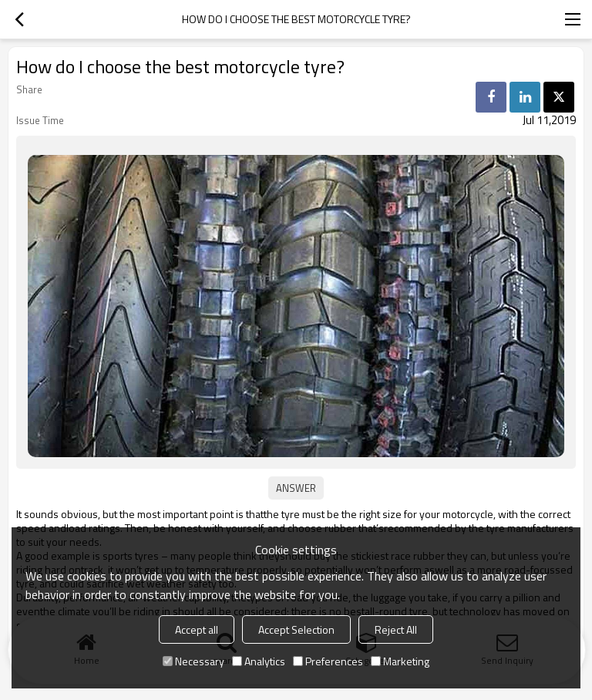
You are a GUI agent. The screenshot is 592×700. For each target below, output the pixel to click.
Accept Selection (296, 629)
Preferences (328, 661)
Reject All (396, 629)
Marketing (400, 661)
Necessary (193, 661)
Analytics (259, 661)
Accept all (197, 629)
